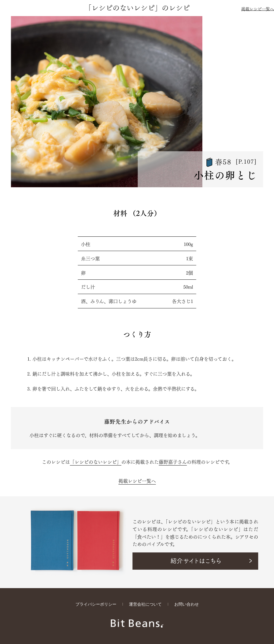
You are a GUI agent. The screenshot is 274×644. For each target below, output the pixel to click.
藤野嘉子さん (173, 462)
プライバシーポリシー (96, 604)
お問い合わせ (187, 604)
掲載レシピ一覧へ (258, 8)
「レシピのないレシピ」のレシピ (137, 7)
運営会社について (145, 604)
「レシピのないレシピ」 (96, 462)
